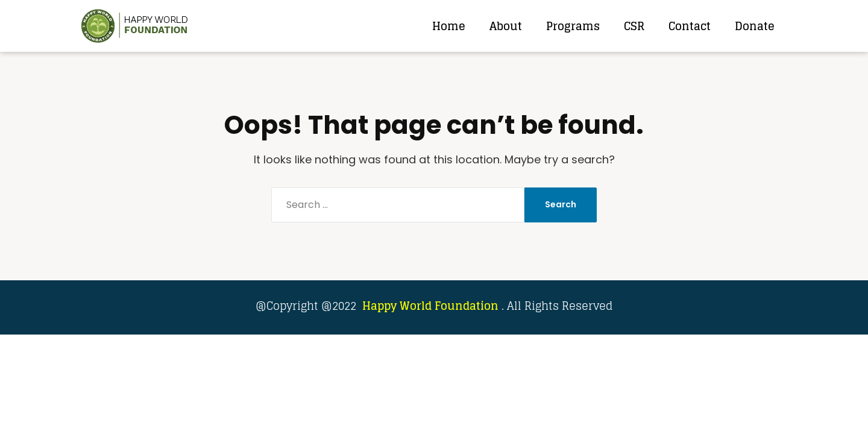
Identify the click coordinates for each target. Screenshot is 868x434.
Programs (573, 26)
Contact (690, 26)
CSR (634, 26)
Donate (755, 26)
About (506, 26)
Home (449, 26)
